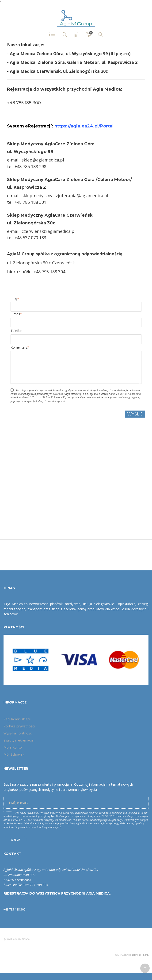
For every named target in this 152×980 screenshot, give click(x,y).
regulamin (32, 390)
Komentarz (19, 347)
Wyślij (15, 840)
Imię (14, 299)
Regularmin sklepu (17, 719)
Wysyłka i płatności (18, 733)
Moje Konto (13, 747)
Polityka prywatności (19, 726)
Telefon (16, 331)
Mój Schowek (14, 754)
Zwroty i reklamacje (19, 740)
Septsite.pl (140, 955)
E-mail (15, 314)
